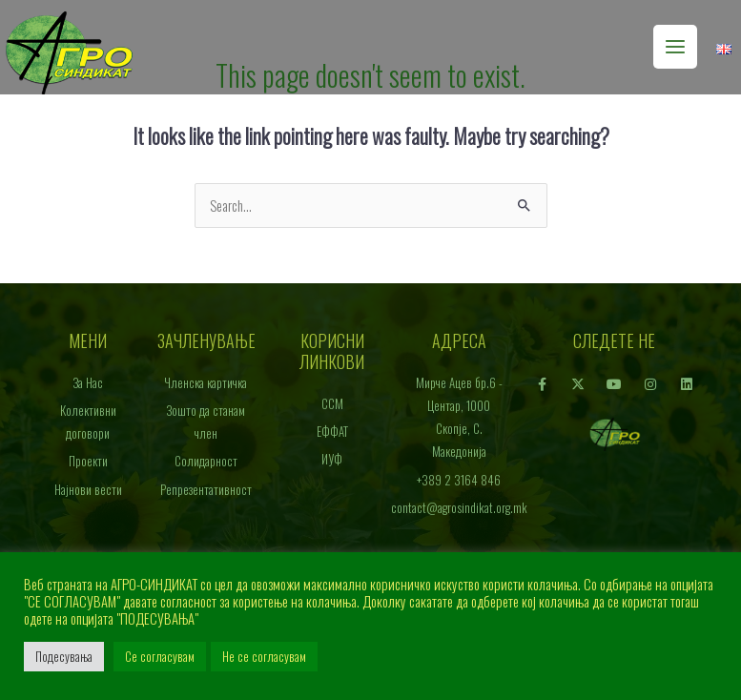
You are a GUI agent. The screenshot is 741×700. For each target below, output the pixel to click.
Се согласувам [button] (160, 656)
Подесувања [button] (64, 656)
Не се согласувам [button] (264, 656)
